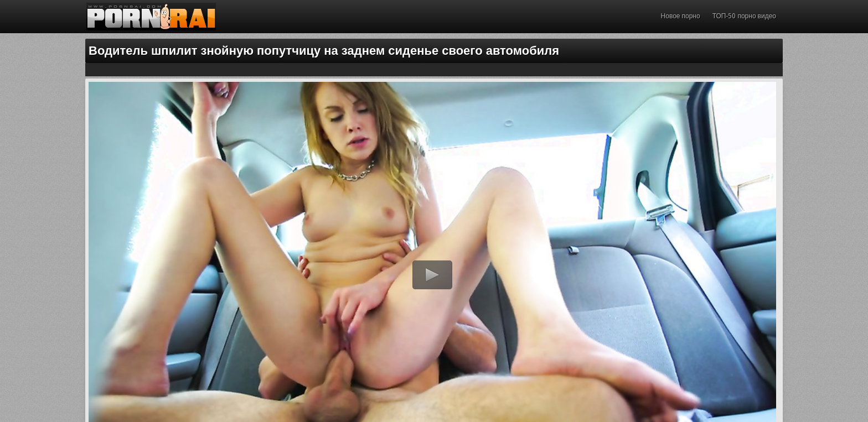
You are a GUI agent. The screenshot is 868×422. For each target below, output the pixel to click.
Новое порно (681, 16)
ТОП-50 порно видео (744, 16)
